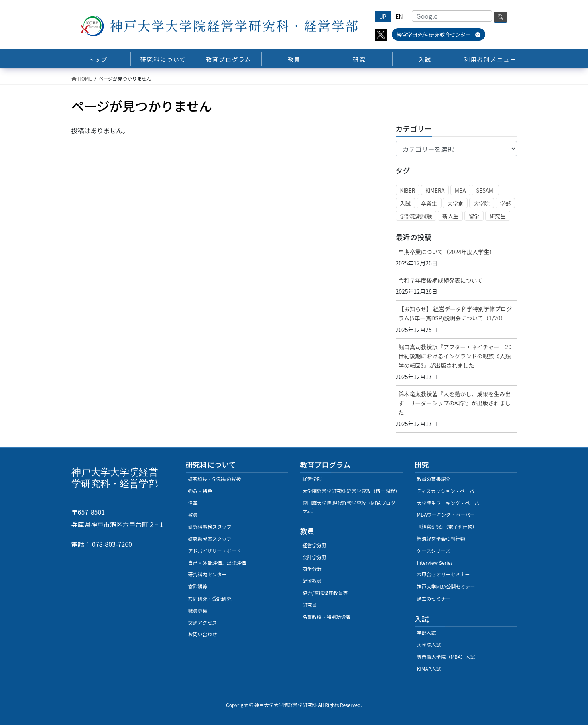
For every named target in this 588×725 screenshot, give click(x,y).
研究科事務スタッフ (210, 526)
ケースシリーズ (434, 551)
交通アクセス (202, 622)
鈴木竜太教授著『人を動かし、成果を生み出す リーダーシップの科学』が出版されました (455, 403)
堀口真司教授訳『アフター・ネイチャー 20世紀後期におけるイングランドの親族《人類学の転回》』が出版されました (455, 356)
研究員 (310, 605)
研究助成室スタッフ (210, 539)
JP (383, 16)
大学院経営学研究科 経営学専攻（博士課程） (351, 491)
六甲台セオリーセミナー (444, 574)
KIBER (408, 190)
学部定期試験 (416, 216)
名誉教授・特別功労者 (327, 617)
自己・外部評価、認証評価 (217, 563)
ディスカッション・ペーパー (448, 491)
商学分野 (312, 569)
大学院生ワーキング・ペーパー (451, 503)
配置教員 (312, 581)
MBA (460, 190)
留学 (474, 216)
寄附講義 (198, 586)
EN (399, 16)
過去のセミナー (434, 598)
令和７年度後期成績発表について (441, 280)
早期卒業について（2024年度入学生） (447, 252)
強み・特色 (200, 491)
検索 (501, 17)
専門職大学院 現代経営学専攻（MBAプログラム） (349, 507)
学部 (506, 203)
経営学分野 (315, 545)
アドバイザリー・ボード (215, 551)
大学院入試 (429, 645)
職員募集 (198, 610)
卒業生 (429, 203)
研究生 (498, 216)
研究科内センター (208, 574)
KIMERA (435, 190)
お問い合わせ (203, 634)
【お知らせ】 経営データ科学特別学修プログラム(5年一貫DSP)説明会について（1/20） (455, 313)
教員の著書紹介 (434, 479)
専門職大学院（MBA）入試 (446, 657)
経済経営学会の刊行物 (441, 539)
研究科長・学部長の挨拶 (215, 479)
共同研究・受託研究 (210, 598)
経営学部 (312, 479)
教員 (193, 514)
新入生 (450, 216)
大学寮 (455, 203)
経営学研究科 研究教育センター (438, 34)
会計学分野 (315, 557)
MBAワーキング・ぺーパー (446, 514)
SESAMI (485, 190)
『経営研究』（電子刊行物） (447, 526)
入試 (406, 203)
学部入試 (427, 632)
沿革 (193, 503)
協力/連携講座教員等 (325, 593)
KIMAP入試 (429, 669)
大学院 (482, 203)
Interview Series (435, 563)
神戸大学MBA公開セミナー (446, 586)
